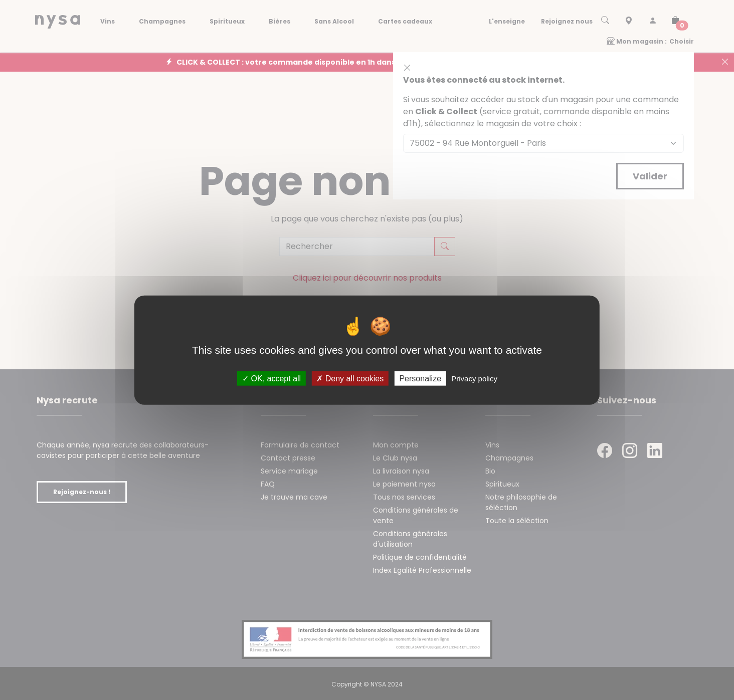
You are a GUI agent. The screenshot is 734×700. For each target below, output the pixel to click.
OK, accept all (271, 379)
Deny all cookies (350, 379)
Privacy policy (474, 379)
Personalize (420, 379)
